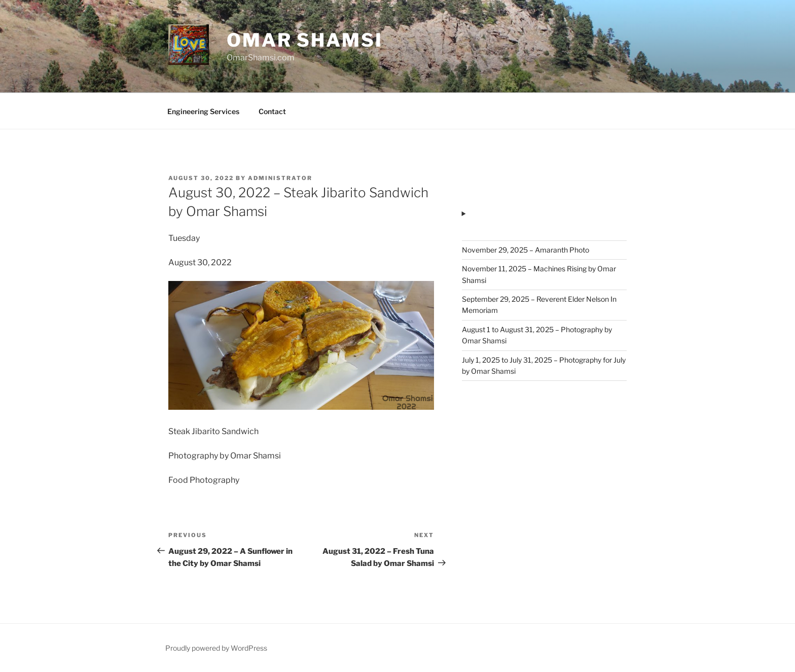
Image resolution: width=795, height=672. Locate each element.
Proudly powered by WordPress (216, 648)
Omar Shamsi (305, 40)
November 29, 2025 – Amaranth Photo (526, 250)
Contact (272, 111)
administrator (280, 178)
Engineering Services (203, 111)
